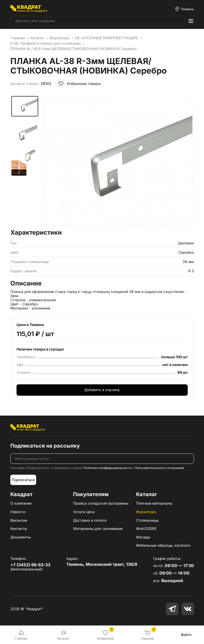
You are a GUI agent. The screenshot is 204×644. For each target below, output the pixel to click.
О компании (21, 503)
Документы (21, 537)
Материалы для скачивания (98, 528)
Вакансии (19, 520)
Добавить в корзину (102, 390)
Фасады (143, 537)
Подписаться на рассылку (45, 446)
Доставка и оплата (90, 520)
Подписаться (23, 480)
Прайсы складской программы (101, 503)
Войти (186, 635)
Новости (18, 512)
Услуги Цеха (84, 512)
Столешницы (147, 520)
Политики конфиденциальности (107, 468)
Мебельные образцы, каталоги (163, 545)
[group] (117, 161)
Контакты (19, 528)
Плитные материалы (154, 503)
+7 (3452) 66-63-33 (30, 565)
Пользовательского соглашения (159, 468)
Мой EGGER (146, 528)
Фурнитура (146, 512)
